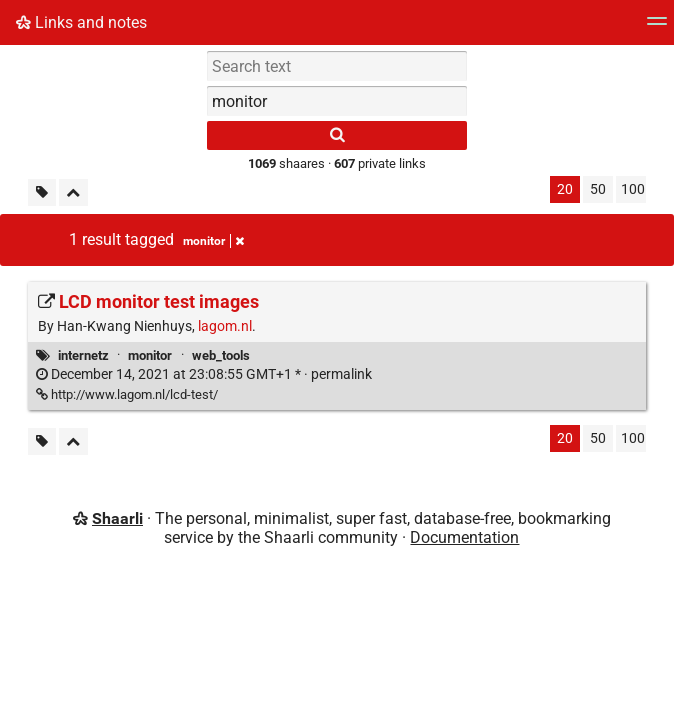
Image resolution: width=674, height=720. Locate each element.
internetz (83, 355)
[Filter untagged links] (42, 192)
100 (633, 189)
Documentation (464, 537)
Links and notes (81, 22)
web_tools (221, 355)
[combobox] (337, 101)
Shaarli (117, 518)
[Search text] (337, 66)
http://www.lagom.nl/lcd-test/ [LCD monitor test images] (127, 394)
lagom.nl (225, 326)
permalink (204, 374)
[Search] (337, 135)
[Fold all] (73, 192)
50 (598, 189)
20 (565, 189)
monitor (150, 355)
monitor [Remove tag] (213, 241)
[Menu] (657, 27)
